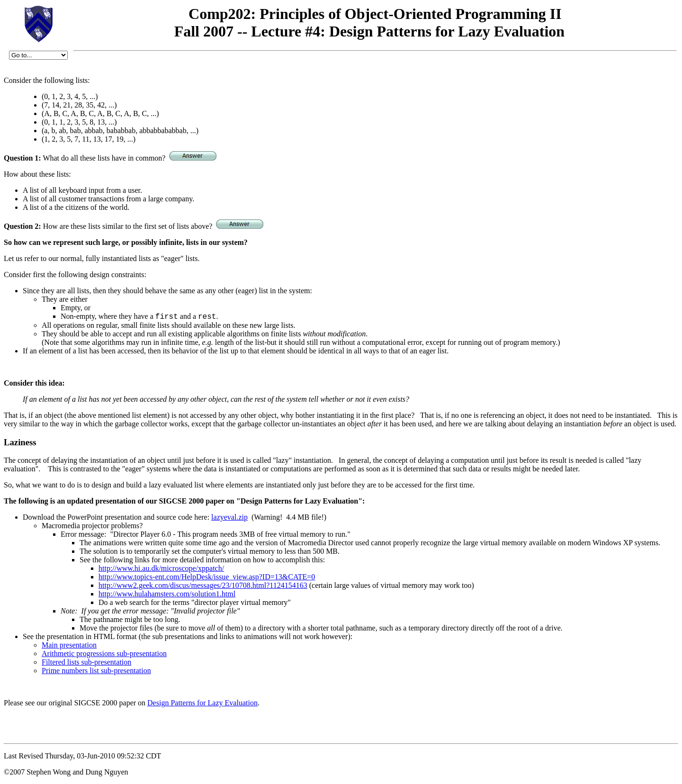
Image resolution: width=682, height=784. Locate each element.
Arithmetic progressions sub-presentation (104, 653)
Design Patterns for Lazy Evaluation (202, 703)
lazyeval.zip (229, 517)
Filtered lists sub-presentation (86, 662)
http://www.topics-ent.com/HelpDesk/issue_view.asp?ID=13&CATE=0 (207, 577)
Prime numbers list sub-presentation (96, 671)
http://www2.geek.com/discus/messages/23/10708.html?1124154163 (203, 585)
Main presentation (69, 645)
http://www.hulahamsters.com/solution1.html (167, 594)
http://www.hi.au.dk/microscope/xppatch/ (161, 568)
